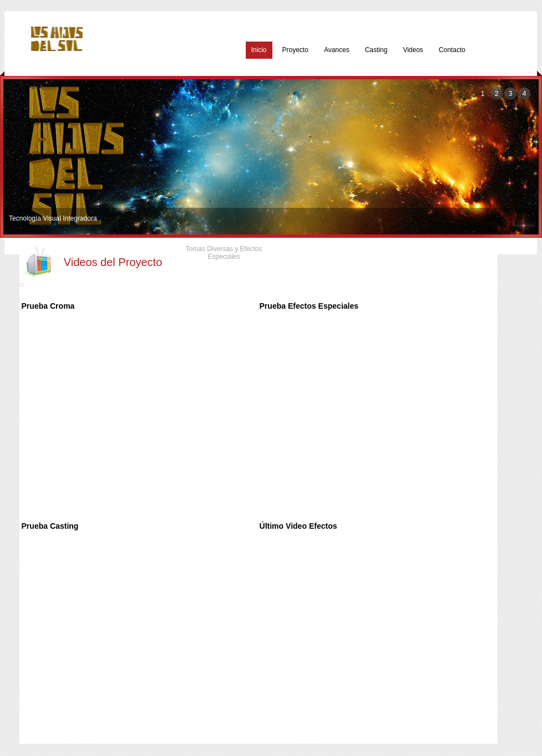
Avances (337, 50)
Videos (413, 50)
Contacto (452, 50)
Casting (376, 50)
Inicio (259, 50)
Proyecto (295, 50)
